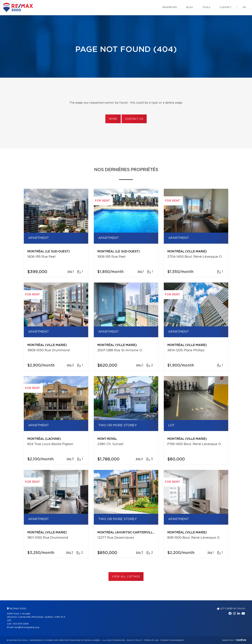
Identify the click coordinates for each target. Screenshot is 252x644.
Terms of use (151, 640)
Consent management (172, 640)
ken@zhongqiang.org (27, 627)
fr (244, 7)
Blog (190, 7)
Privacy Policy (134, 640)
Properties (170, 7)
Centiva (240, 640)
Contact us (134, 119)
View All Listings (126, 577)
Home (113, 119)
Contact (226, 7)
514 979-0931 (21, 624)
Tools (206, 7)
